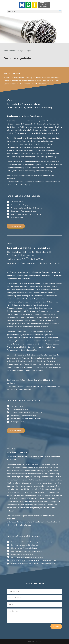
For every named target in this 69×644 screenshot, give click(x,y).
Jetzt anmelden (16, 226)
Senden (56, 626)
